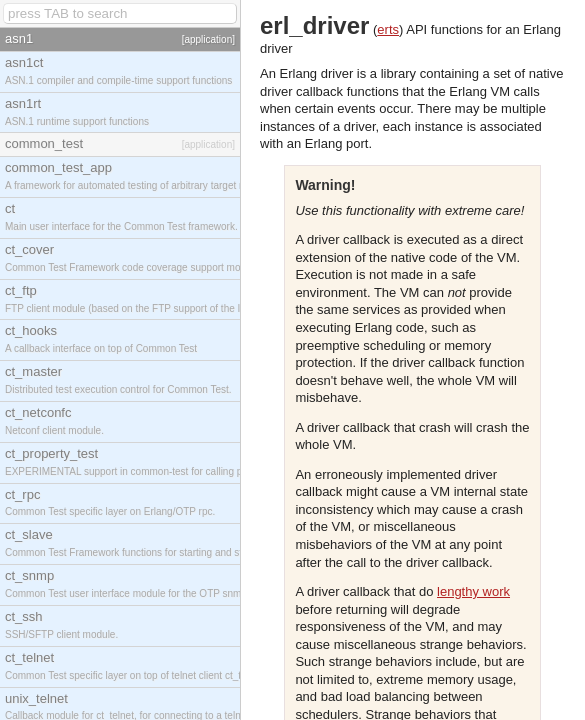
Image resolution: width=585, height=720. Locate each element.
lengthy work (473, 591)
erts (388, 29)
